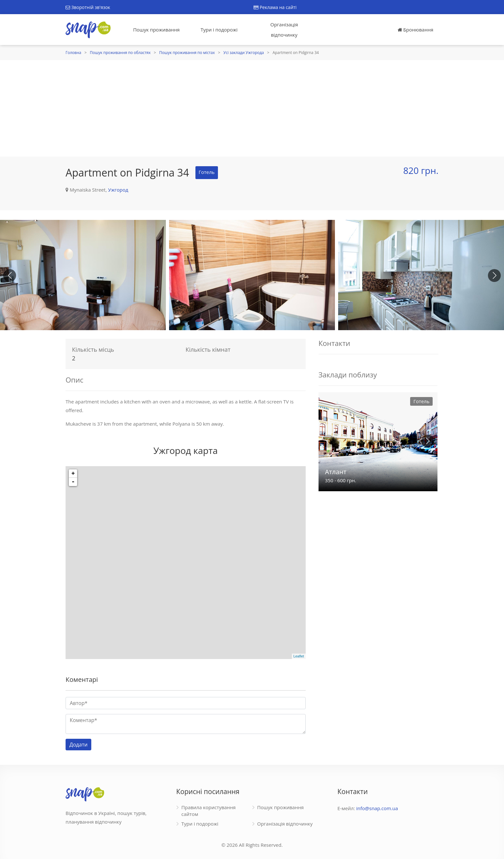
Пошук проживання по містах (187, 53)
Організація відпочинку (284, 30)
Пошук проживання (156, 30)
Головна (73, 53)
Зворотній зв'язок (88, 7)
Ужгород (118, 190)
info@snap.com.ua (377, 808)
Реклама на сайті (275, 7)
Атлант (336, 472)
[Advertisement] (252, 108)
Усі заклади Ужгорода (244, 53)
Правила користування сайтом (208, 811)
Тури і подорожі (219, 30)
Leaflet (299, 656)
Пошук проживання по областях (120, 53)
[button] (494, 276)
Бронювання (415, 30)
